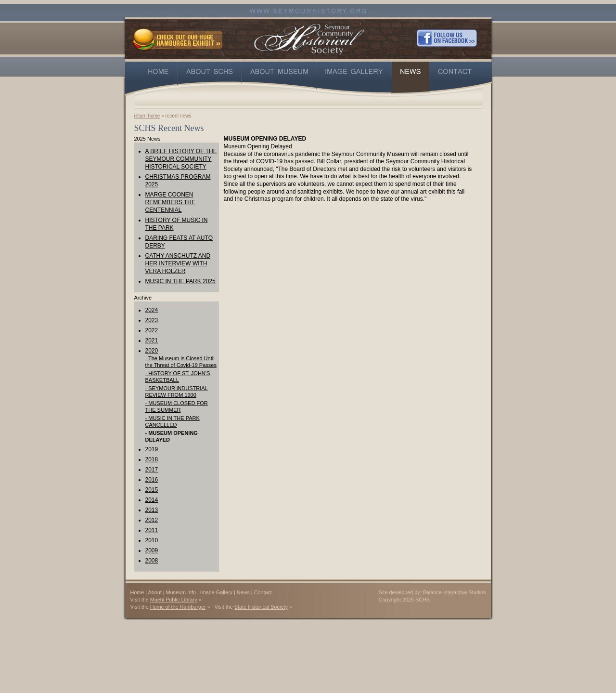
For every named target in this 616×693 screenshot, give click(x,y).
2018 (152, 459)
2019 (152, 449)
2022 (152, 330)
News (243, 592)
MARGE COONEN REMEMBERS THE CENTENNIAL (170, 202)
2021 (152, 340)
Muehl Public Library (174, 600)
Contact (263, 592)
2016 (152, 480)
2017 (152, 470)
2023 (152, 320)
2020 (152, 351)
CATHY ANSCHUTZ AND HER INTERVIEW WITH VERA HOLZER (178, 263)
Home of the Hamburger (178, 607)
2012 (152, 520)
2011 (152, 530)
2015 (152, 490)
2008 (152, 561)
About (155, 592)
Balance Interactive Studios (455, 592)
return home (147, 116)
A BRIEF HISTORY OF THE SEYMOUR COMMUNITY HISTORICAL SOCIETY (181, 159)
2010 (152, 540)
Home (137, 592)
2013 (152, 510)
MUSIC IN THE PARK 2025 (180, 281)
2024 (152, 310)
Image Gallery (216, 592)
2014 (152, 500)
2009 (152, 550)
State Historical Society (261, 607)
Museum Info (181, 592)
